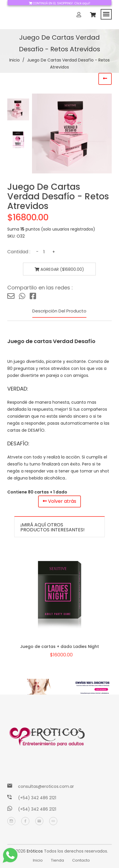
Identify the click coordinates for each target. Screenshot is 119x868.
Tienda (57, 860)
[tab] (18, 109)
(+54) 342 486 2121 (37, 798)
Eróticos (35, 851)
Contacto (81, 860)
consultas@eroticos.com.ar (46, 786)
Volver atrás (59, 501)
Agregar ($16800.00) (59, 269)
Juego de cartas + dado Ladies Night (59, 646)
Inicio (15, 60)
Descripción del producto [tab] (59, 311)
